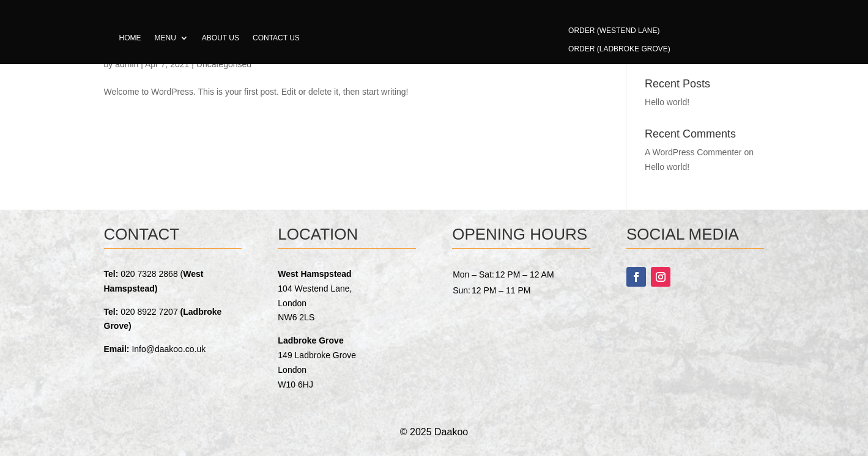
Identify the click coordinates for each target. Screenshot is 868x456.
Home (130, 38)
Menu (165, 38)
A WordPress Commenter (693, 152)
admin (127, 64)
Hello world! (667, 102)
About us (221, 38)
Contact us (276, 38)
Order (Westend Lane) (614, 31)
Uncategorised (224, 64)
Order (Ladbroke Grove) (619, 49)
